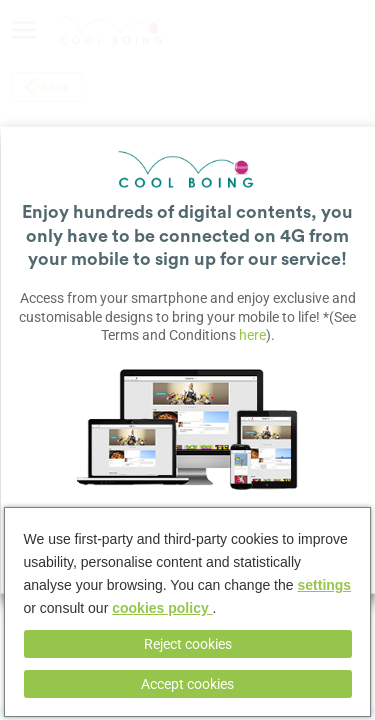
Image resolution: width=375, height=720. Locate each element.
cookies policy (162, 608)
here (252, 334)
